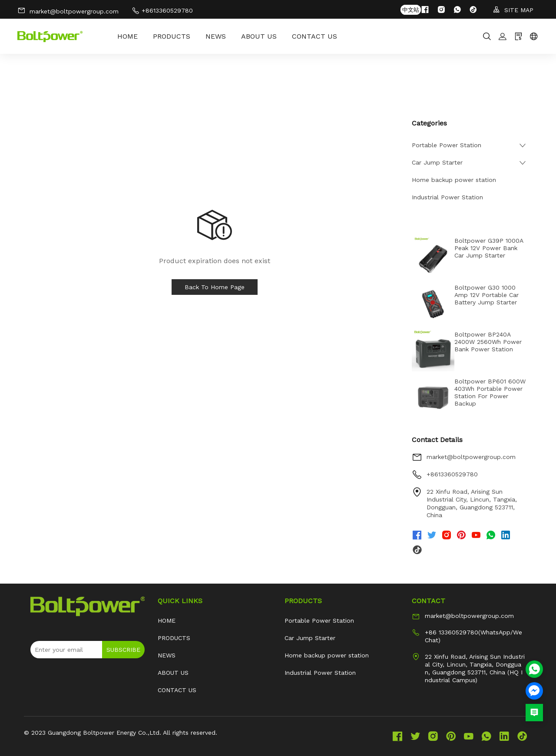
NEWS (216, 36)
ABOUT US (259, 36)
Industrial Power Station (447, 197)
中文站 (411, 10)
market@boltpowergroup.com (68, 11)
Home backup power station (454, 180)
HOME (127, 36)
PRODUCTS (172, 36)
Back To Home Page (215, 287)
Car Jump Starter (437, 162)
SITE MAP (513, 10)
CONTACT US (314, 36)
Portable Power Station (447, 145)
